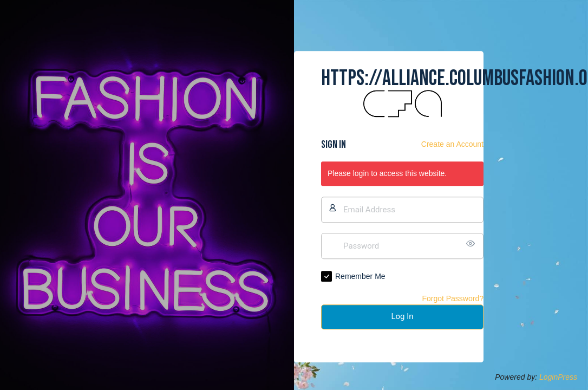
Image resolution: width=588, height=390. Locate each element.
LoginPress (558, 377)
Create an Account (452, 145)
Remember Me (360, 276)
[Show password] (473, 244)
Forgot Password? (453, 298)
